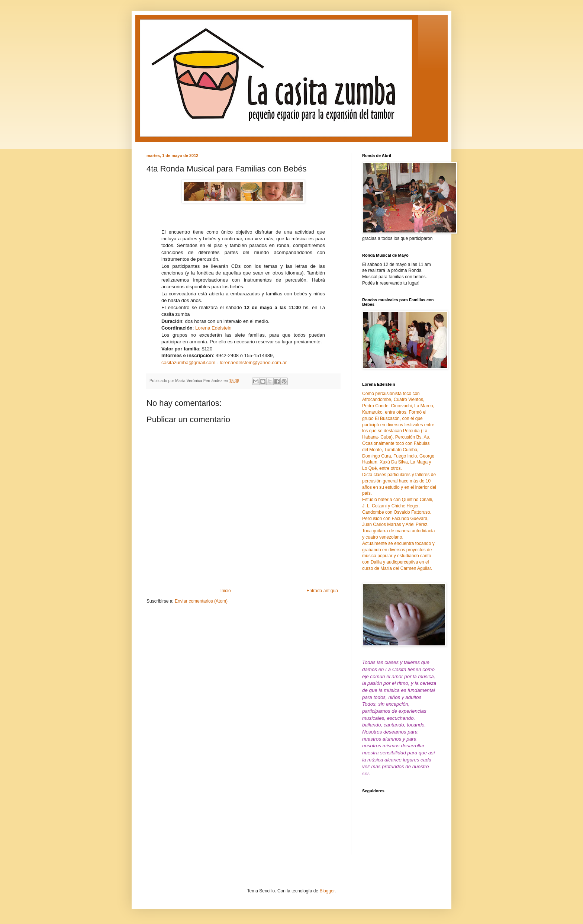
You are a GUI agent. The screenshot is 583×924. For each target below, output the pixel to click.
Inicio (226, 591)
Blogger (327, 891)
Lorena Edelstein (213, 328)
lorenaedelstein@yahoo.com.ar (253, 362)
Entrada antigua (322, 591)
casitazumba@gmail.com (188, 362)
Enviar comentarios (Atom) (201, 601)
